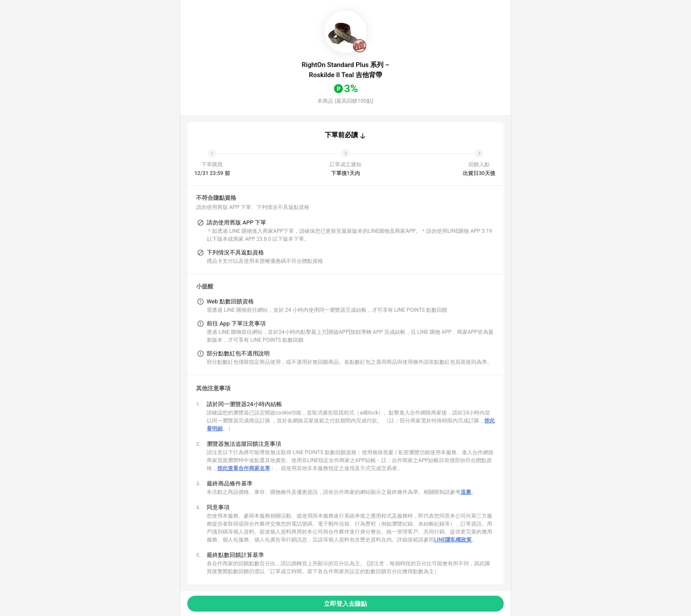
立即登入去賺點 (345, 604)
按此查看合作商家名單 (244, 468)
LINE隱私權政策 (453, 540)
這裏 (466, 492)
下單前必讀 (341, 135)
